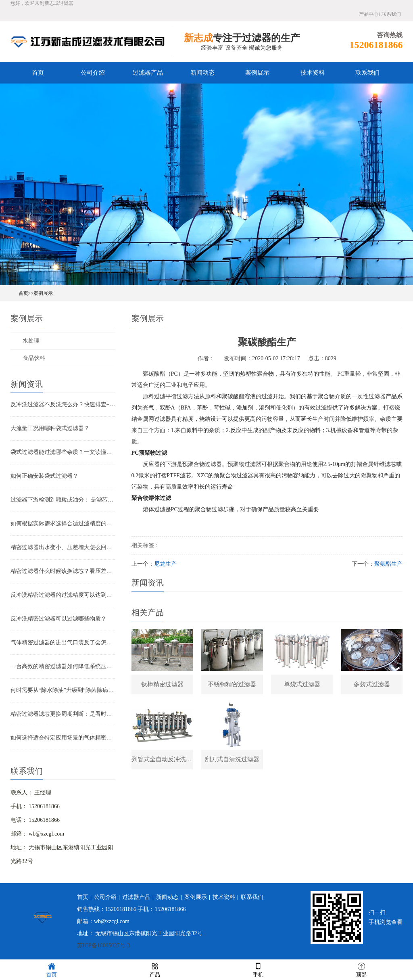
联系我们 (391, 14)
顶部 (361, 969)
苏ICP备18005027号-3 (103, 946)
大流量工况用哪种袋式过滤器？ (50, 428)
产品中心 (369, 14)
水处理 (31, 341)
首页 (38, 73)
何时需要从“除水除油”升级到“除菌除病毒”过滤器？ (63, 690)
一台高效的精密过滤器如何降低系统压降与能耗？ (63, 666)
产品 (155, 969)
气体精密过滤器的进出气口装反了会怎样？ (63, 643)
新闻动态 (202, 73)
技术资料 (313, 73)
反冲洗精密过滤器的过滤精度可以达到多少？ (63, 595)
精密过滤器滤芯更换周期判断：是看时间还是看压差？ (63, 714)
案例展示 (257, 73)
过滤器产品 (148, 73)
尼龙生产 (165, 564)
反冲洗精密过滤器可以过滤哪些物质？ (58, 619)
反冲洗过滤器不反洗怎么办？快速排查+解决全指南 (63, 404)
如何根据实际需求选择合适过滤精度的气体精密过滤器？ (63, 523)
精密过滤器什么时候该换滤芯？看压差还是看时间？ (63, 571)
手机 (258, 969)
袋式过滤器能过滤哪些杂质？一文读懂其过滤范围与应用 (63, 452)
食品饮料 (34, 358)
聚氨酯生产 (388, 564)
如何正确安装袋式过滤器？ (44, 476)
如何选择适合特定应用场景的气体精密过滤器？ (63, 738)
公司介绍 (93, 73)
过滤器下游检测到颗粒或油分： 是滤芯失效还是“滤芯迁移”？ (63, 500)
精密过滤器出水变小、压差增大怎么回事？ (63, 547)
